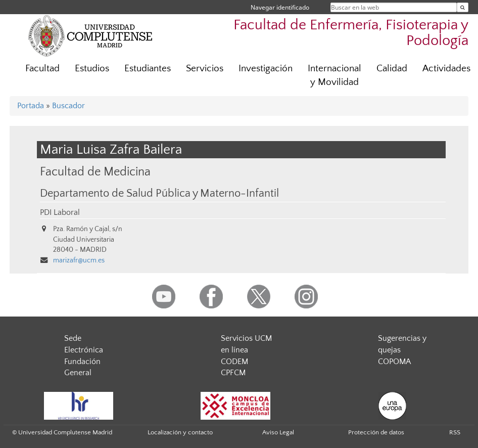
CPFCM (233, 373)
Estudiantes (148, 69)
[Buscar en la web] (463, 7)
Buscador (68, 106)
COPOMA (394, 362)
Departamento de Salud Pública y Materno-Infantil (159, 194)
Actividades (446, 69)
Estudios (92, 69)
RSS (455, 432)
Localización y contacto (180, 432)
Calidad (392, 69)
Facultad (42, 69)
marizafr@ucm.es (79, 260)
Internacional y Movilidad (334, 75)
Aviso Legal (278, 432)
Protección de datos (376, 432)
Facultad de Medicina (95, 172)
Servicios (205, 69)
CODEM (234, 362)
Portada (31, 106)
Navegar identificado (280, 7)
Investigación (266, 69)
